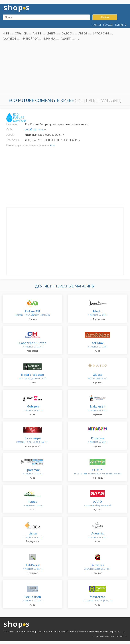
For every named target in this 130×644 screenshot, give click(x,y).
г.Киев (37, 33)
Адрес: (10, 135)
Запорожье (101, 33)
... (78, 38)
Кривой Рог (30, 38)
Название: (13, 124)
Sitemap (120, 636)
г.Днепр (66, 38)
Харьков (21, 33)
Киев (6, 33)
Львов (83, 33)
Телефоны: (13, 140)
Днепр (51, 33)
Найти (105, 17)
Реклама (108, 25)
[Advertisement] (65, 68)
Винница (50, 38)
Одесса (67, 33)
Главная (96, 25)
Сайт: (10, 129)
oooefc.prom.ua (34, 129)
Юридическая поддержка (103, 636)
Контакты (121, 25)
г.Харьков (10, 38)
